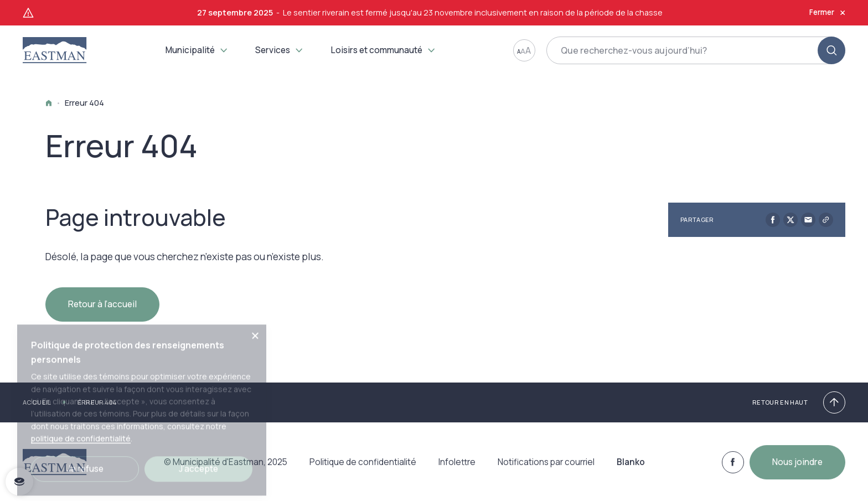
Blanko (631, 468)
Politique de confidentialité (363, 468)
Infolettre (457, 468)
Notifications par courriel (546, 468)
